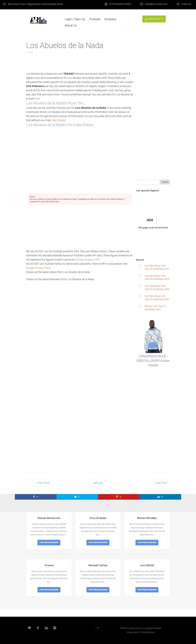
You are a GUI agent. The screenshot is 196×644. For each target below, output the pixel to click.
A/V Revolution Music (120, 4)
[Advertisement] (80, 228)
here (38, 99)
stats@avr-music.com (156, 4)
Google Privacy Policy (38, 268)
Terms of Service (148, 632)
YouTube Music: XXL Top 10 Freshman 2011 (157, 267)
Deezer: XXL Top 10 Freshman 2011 (155, 308)
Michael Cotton (98, 565)
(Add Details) (59, 120)
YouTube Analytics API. (87, 260)
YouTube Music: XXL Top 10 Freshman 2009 (157, 287)
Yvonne (49, 565)
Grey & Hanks (98, 518)
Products (95, 19)
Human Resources (49, 518)
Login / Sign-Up (75, 19)
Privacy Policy (133, 632)
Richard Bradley (147, 518)
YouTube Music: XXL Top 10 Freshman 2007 (157, 298)
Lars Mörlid (147, 565)
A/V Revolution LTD (135, 628)
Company (110, 19)
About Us (71, 26)
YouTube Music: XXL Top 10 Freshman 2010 (157, 277)
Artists (30, 52)
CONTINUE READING (49, 542)
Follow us (186, 4)
